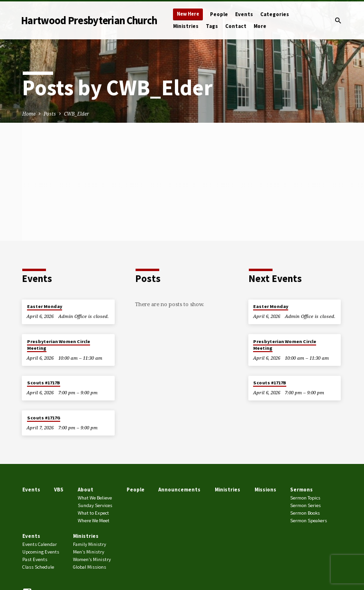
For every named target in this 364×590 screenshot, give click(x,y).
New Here (188, 14)
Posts (50, 114)
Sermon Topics (305, 498)
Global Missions (90, 567)
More (260, 26)
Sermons (301, 490)
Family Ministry (90, 544)
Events (244, 14)
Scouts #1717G (44, 418)
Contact (236, 26)
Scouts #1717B (44, 383)
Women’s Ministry (92, 559)
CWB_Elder (77, 114)
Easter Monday (45, 306)
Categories (275, 14)
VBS (59, 490)
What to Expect (93, 513)
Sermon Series (305, 505)
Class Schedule (38, 567)
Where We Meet (94, 521)
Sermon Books (305, 513)
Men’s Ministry (89, 552)
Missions (265, 490)
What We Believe (95, 498)
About (86, 490)
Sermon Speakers (309, 521)
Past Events (35, 559)
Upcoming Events (41, 552)
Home (29, 114)
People (219, 14)
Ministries (186, 26)
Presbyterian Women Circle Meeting (59, 345)
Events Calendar (40, 544)
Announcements (179, 490)
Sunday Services (95, 505)
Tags (212, 26)
